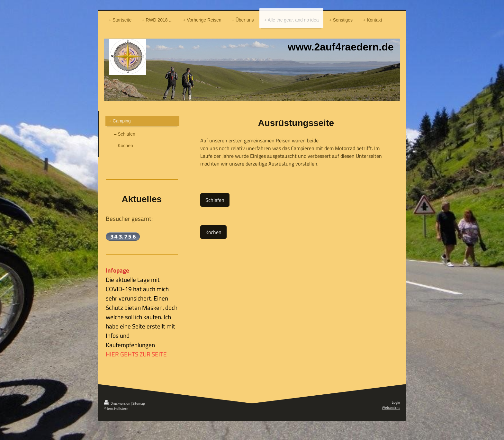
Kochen (213, 232)
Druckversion (117, 403)
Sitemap (139, 403)
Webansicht (391, 408)
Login (396, 402)
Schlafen (215, 200)
